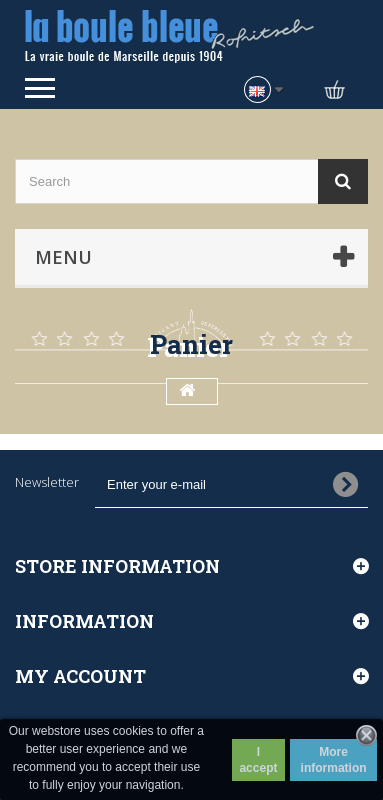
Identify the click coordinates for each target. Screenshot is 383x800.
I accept (258, 760)
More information (334, 760)
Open (40, 88)
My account (80, 676)
